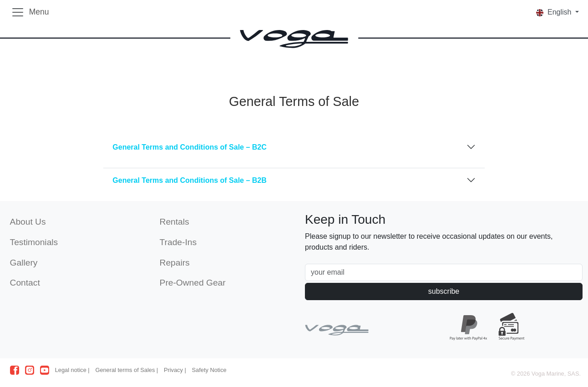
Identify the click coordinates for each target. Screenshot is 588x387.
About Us (28, 222)
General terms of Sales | (127, 370)
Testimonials (34, 242)
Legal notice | (72, 370)
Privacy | (175, 370)
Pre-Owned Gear (193, 283)
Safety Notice (209, 370)
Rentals (175, 222)
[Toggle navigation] (30, 12)
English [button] (555, 12)
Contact (25, 283)
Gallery (24, 263)
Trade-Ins (178, 242)
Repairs (175, 263)
